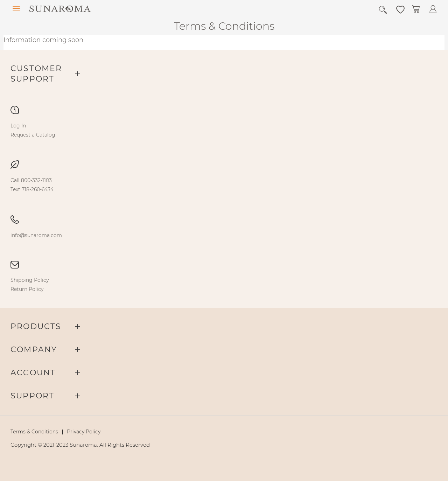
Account (33, 373)
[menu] (224, 130)
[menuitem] (18, 126)
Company (34, 350)
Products (36, 326)
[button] (400, 9)
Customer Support (36, 74)
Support (32, 396)
